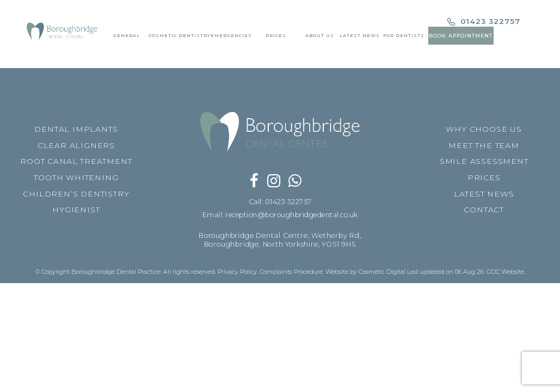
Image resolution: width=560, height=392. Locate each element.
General (126, 38)
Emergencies (231, 38)
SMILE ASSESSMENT (484, 161)
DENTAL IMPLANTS (76, 129)
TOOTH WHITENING (76, 177)
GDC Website (505, 272)
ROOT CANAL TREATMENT (76, 161)
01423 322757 (485, 23)
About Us (320, 38)
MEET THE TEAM (484, 145)
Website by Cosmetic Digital (365, 272)
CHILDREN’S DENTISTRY (76, 194)
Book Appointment (461, 38)
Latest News (360, 38)
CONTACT (484, 210)
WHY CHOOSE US (484, 129)
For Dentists (404, 38)
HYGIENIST (76, 210)
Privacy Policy (237, 272)
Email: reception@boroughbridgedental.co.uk (280, 215)
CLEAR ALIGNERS (76, 145)
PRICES (484, 177)
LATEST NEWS (484, 194)
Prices (276, 38)
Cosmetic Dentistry (179, 38)
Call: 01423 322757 (280, 202)
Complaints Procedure (291, 272)
